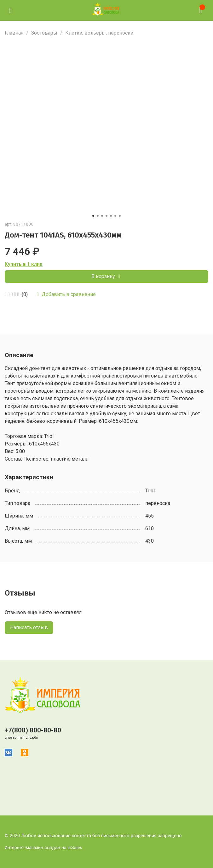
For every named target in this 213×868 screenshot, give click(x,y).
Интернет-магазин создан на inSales (43, 848)
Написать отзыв (29, 627)
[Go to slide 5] (111, 216)
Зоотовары (44, 33)
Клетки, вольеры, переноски (99, 33)
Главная (14, 33)
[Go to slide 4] (106, 216)
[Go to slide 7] (120, 216)
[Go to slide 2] (98, 216)
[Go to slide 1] (93, 216)
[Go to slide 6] (115, 216)
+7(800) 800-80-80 (33, 730)
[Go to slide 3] (102, 216)
